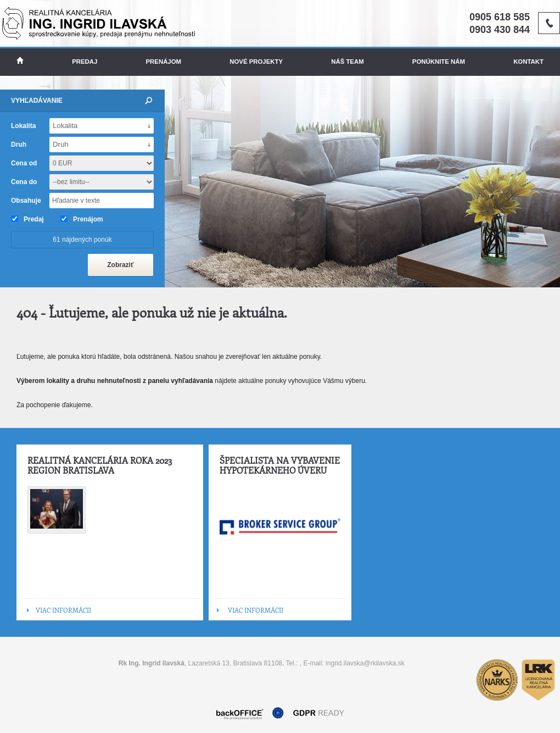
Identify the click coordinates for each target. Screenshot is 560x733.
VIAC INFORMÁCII (63, 610)
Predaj (85, 62)
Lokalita (23, 126)
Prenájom (164, 62)
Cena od (24, 163)
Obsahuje (26, 201)
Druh (19, 145)
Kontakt (528, 62)
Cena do (24, 182)
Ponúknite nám (439, 62)
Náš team (347, 62)
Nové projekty (256, 62)
